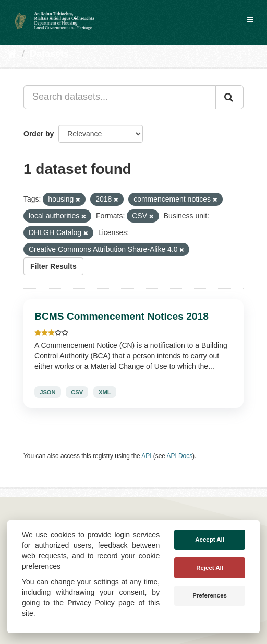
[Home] (12, 54)
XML (105, 392)
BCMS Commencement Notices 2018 (122, 316)
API (146, 456)
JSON (47, 392)
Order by (39, 134)
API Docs (180, 456)
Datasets (49, 54)
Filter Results (53, 266)
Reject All (210, 568)
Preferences (210, 595)
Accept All (210, 540)
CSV (77, 392)
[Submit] (229, 97)
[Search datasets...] (120, 97)
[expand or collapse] (250, 20)
